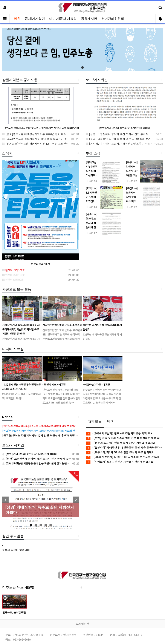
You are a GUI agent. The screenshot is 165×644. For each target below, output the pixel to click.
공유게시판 (89, 19)
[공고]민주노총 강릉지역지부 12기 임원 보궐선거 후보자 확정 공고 (43, 139)
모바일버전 (82, 624)
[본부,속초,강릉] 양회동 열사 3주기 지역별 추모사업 (121, 443)
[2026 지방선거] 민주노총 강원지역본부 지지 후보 (119, 433)
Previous (5, 500)
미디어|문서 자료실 (63, 19)
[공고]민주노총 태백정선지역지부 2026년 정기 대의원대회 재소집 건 (44, 134)
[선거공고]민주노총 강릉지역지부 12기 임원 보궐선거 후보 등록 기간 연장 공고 (50, 143)
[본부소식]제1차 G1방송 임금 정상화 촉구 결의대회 (120, 452)
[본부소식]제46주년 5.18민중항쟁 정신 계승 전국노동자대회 (124, 448)
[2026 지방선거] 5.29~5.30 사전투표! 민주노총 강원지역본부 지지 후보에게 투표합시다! (124, 457)
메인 (17, 19)
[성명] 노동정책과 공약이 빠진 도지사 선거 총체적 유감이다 (123, 134)
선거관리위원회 (113, 19)
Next (76, 500)
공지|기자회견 (35, 19)
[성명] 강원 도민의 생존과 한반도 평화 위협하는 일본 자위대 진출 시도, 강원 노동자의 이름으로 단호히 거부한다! (124, 438)
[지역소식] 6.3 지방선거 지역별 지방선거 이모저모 (120, 462)
